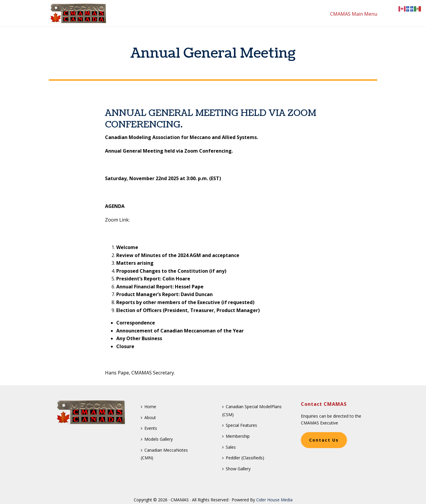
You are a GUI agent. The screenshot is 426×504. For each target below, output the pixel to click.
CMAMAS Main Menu (354, 14)
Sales (229, 447)
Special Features (240, 425)
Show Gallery (236, 469)
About (148, 417)
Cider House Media (274, 500)
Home (149, 407)
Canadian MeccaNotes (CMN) (164, 454)
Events (149, 428)
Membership (236, 436)
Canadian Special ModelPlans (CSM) (252, 411)
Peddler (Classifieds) (243, 458)
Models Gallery (157, 439)
